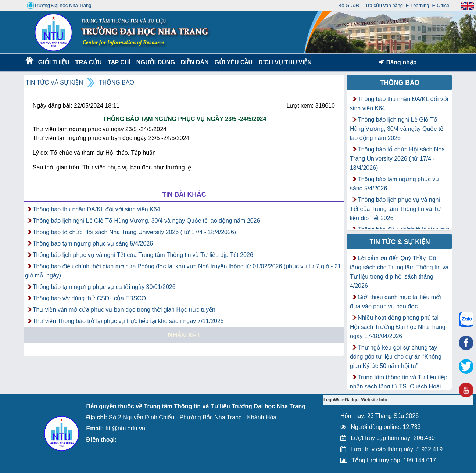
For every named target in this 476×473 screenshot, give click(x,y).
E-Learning (418, 5)
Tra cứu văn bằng (384, 5)
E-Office (441, 5)
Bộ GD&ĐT (350, 5)
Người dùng (155, 62)
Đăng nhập (398, 62)
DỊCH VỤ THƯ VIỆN (284, 62)
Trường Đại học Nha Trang (59, 6)
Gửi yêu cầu (234, 62)
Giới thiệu (53, 62)
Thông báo (117, 83)
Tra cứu (88, 62)
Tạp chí (119, 62)
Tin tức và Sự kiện (54, 83)
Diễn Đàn (195, 62)
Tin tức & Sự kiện (400, 242)
